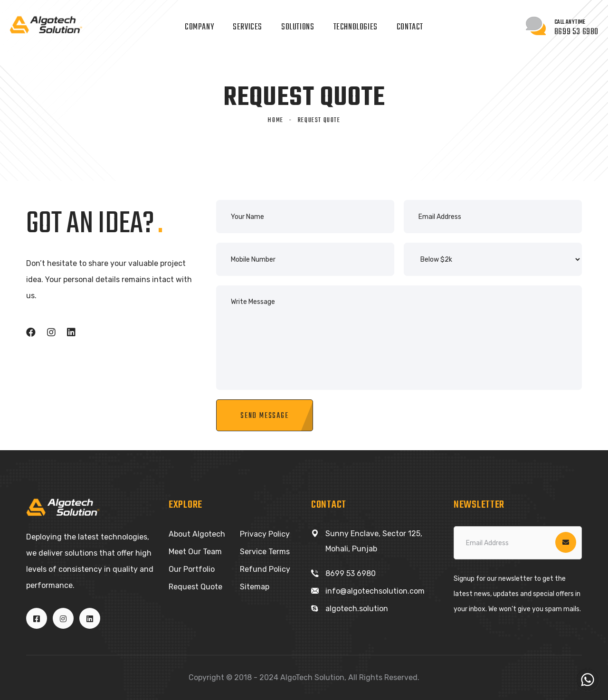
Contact (410, 27)
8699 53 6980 (351, 573)
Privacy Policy (265, 534)
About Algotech (197, 534)
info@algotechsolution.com (375, 591)
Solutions (298, 27)
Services (247, 27)
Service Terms (265, 552)
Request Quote (195, 587)
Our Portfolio (192, 569)
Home (275, 120)
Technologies (356, 27)
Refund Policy (265, 569)
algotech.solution (357, 609)
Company (199, 27)
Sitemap (255, 587)
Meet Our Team (195, 552)
